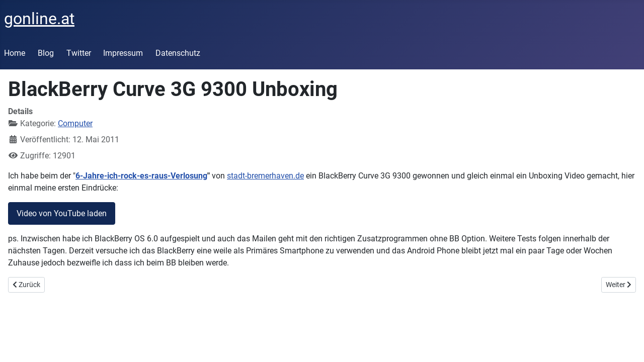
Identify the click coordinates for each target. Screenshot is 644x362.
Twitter (79, 53)
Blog (46, 53)
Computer (75, 123)
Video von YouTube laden (62, 213)
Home (15, 53)
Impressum (123, 53)
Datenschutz (178, 53)
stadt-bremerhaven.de (265, 176)
